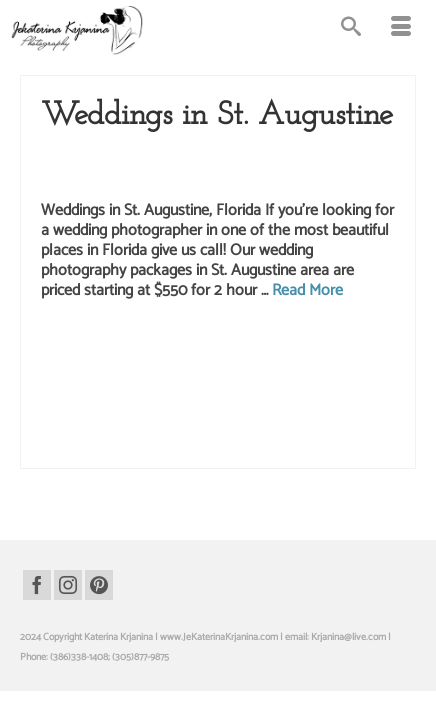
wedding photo (265, 406)
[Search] (351, 30)
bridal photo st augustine (285, 343)
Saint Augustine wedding (162, 156)
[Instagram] (68, 585)
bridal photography (136, 364)
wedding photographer (86, 427)
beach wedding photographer (174, 343)
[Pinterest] (99, 585)
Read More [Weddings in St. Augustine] (307, 290)
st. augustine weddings (149, 406)
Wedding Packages (266, 156)
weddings (228, 448)
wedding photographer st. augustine (206, 427)
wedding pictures (171, 448)
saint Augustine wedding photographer (254, 364)
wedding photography (324, 427)
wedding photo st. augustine (354, 406)
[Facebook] (37, 585)
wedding (215, 406)
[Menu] (401, 30)
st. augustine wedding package (283, 385)
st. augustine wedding (175, 385)
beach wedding (81, 343)
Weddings (128, 176)
